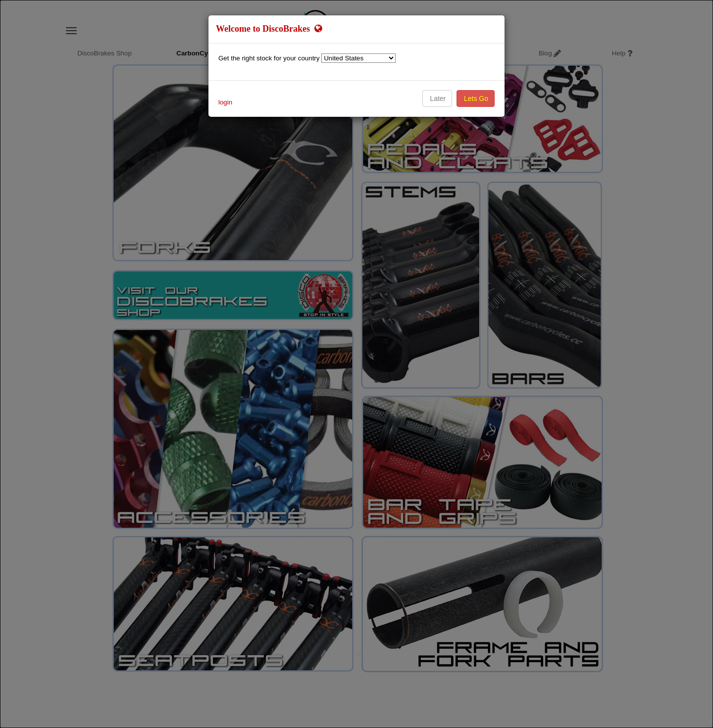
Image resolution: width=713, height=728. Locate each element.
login (225, 102)
